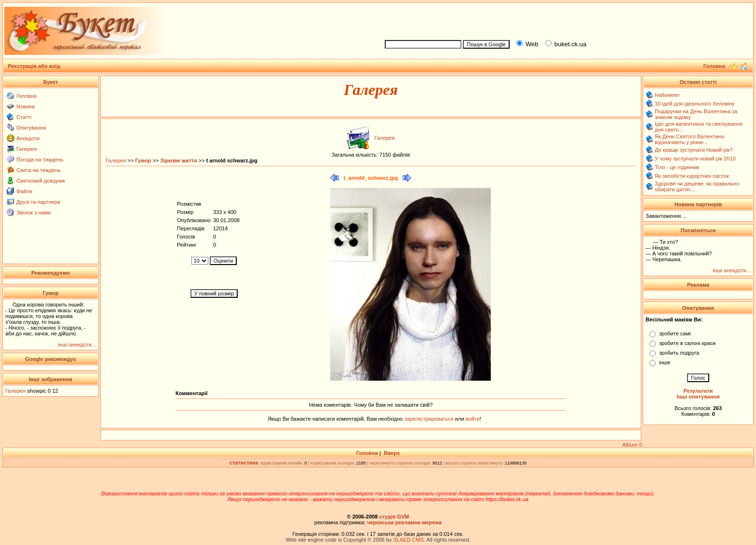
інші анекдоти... (77, 345)
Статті (24, 117)
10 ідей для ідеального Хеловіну (695, 104)
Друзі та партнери (38, 202)
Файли (24, 191)
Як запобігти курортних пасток (692, 176)
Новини (26, 106)
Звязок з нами (34, 213)
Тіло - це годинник (677, 167)
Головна (27, 96)
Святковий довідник (41, 181)
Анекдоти (28, 138)
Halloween (667, 95)
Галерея (27, 149)
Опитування (31, 128)
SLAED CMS (408, 540)
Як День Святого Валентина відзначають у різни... (689, 139)
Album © (633, 445)
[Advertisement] (565, 20)
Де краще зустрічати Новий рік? (694, 150)
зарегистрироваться (429, 419)
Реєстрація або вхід (34, 66)
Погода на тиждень (40, 160)
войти (472, 419)
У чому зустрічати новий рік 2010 (695, 159)
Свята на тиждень (39, 170)
